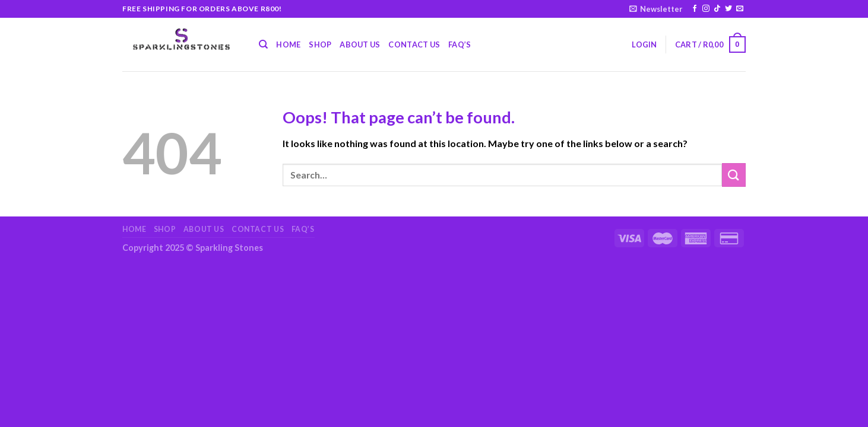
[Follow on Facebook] (695, 9)
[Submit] (734, 175)
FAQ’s (460, 44)
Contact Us (414, 44)
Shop (320, 44)
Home (288, 44)
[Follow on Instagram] (706, 9)
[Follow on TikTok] (717, 9)
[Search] (263, 44)
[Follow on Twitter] (728, 9)
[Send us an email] (740, 9)
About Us (360, 44)
